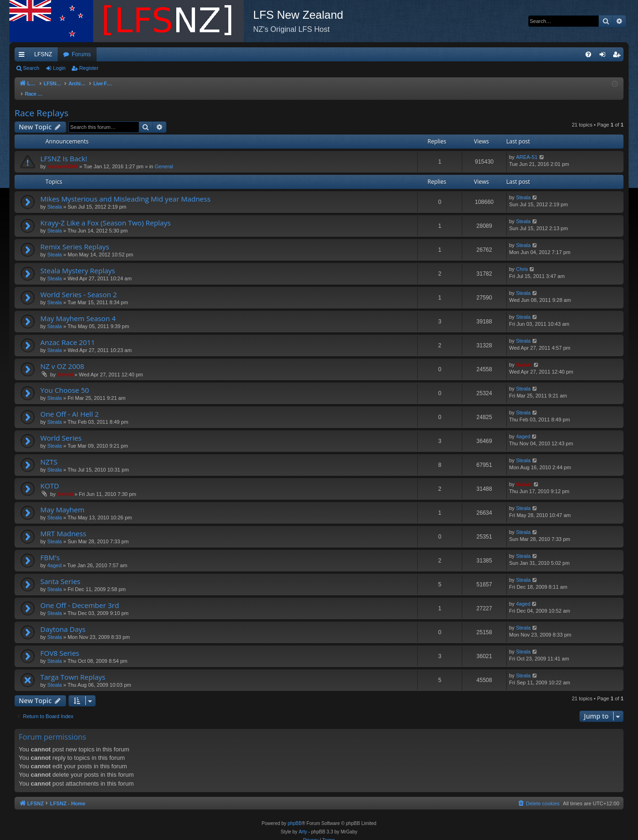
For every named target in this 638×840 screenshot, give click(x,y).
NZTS (49, 452)
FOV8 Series (60, 644)
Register (89, 68)
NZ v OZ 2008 (62, 357)
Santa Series (60, 572)
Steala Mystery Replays (78, 261)
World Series (61, 428)
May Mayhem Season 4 (78, 309)
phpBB (295, 814)
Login (59, 68)
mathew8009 (63, 157)
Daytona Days (63, 620)
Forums (81, 54)
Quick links (23, 56)
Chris (522, 260)
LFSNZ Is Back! (64, 149)
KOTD (50, 476)
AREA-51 (527, 148)
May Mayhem (62, 500)
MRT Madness (63, 524)
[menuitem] (588, 54)
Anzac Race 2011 (68, 333)
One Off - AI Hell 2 (70, 405)
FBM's (50, 548)
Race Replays (41, 104)
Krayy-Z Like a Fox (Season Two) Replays (105, 213)
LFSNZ (43, 54)
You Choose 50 (65, 381)
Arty (303, 822)
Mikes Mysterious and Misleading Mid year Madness (125, 189)
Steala (55, 197)
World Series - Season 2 (79, 285)
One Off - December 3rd (80, 596)
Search (31, 68)
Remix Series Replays (75, 237)
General (164, 157)
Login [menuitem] (604, 56)
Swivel (65, 365)
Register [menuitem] (619, 56)
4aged (523, 427)
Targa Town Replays (73, 667)
